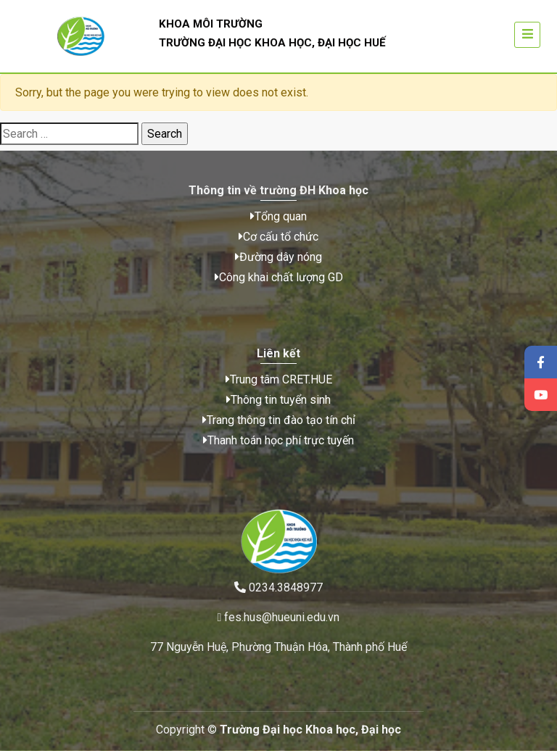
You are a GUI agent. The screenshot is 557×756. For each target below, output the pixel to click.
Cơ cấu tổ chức (278, 242)
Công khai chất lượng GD (279, 282)
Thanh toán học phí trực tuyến (278, 450)
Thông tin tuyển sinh (278, 410)
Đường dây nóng (278, 262)
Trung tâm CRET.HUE (279, 390)
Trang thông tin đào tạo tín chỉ (279, 430)
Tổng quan (278, 221)
